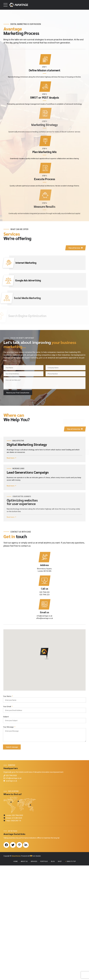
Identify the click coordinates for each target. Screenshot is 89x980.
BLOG (53, 976)
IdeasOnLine (16, 971)
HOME (16, 976)
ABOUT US (24, 976)
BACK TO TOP (71, 976)
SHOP (60, 976)
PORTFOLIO (44, 976)
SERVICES (34, 976)
